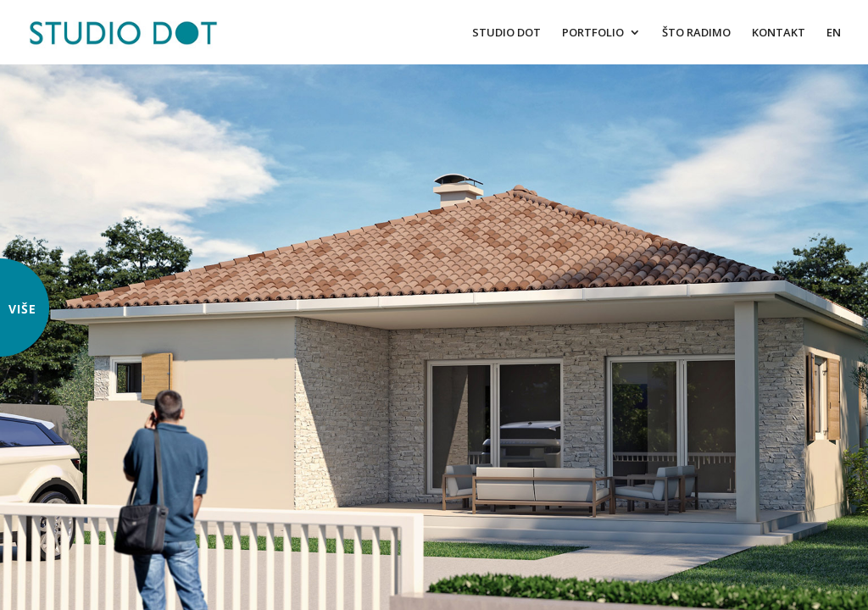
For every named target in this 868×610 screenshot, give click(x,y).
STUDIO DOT (506, 33)
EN (834, 33)
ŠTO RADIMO (696, 33)
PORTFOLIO (593, 33)
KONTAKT (779, 33)
